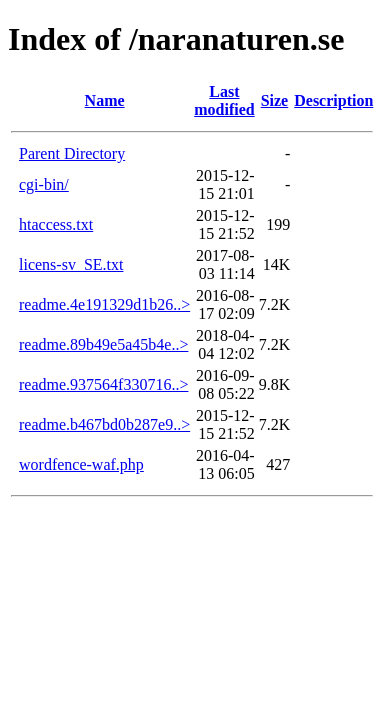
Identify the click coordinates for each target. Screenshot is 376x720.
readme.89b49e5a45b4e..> (103, 344)
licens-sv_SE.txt (71, 264)
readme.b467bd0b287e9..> (104, 424)
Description (333, 100)
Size (275, 100)
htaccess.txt (56, 224)
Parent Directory (72, 153)
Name (105, 100)
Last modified (224, 100)
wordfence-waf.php (81, 464)
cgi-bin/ (44, 184)
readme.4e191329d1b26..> (104, 304)
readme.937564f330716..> (103, 384)
